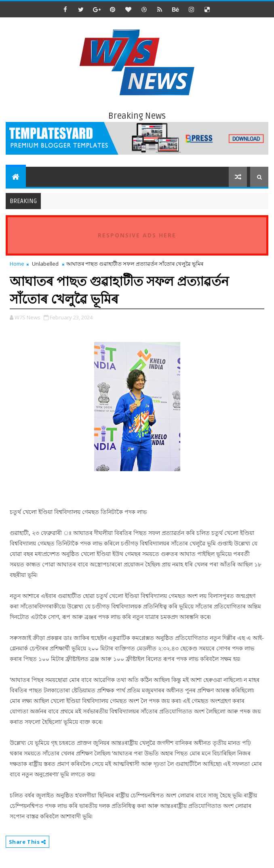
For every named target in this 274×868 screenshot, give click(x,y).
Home (17, 264)
